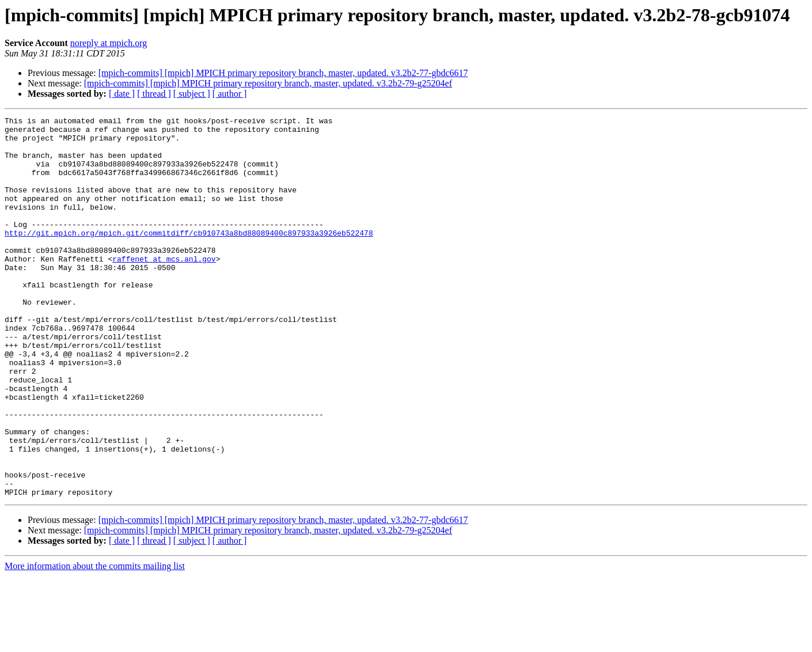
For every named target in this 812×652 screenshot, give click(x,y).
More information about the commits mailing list (95, 642)
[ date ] (122, 94)
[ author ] (230, 94)
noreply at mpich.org (109, 43)
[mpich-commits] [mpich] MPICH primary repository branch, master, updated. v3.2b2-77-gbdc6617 (283, 73)
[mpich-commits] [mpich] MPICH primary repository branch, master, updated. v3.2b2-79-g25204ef (268, 83)
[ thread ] (154, 94)
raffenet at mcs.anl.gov (164, 288)
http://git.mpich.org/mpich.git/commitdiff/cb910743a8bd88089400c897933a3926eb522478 (189, 257)
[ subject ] (192, 94)
